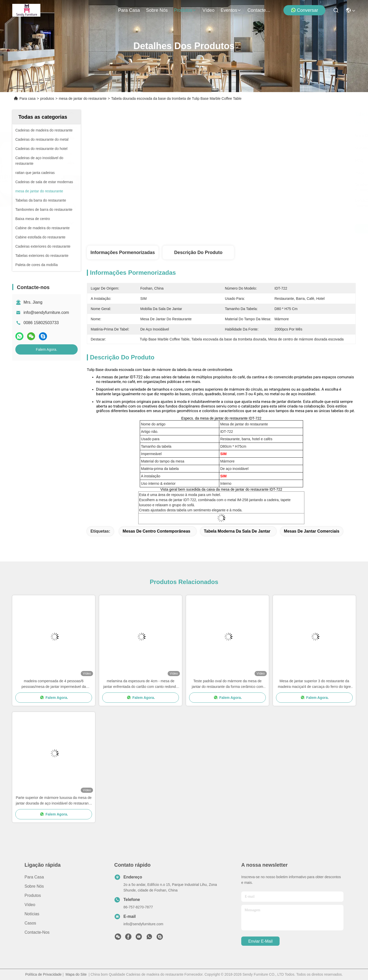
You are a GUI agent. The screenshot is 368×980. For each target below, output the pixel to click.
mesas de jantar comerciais (312, 531)
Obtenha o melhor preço (266, 229)
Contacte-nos (260, 10)
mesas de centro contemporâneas (157, 531)
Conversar (304, 10)
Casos (30, 923)
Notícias (32, 914)
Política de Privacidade (43, 974)
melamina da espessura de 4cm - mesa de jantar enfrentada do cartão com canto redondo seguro (141, 684)
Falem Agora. (46, 349)
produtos (185, 10)
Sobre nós (157, 10)
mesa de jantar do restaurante (83, 98)
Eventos (231, 10)
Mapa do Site (76, 974)
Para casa (129, 10)
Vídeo (208, 10)
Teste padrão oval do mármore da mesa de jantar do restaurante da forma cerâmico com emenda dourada (227, 684)
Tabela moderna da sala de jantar (237, 531)
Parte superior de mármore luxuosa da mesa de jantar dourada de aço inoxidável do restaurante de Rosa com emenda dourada (54, 801)
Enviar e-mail (260, 941)
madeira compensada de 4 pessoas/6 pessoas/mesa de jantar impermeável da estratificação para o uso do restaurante (54, 684)
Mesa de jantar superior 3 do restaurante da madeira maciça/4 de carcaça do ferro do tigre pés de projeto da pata (314, 684)
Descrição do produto (198, 252)
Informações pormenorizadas (123, 252)
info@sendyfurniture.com (46, 312)
